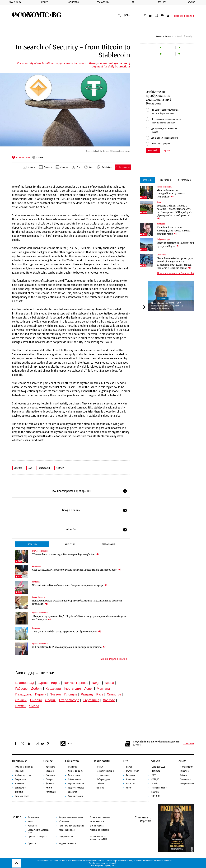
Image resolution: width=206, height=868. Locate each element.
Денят (159, 202)
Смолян (36, 700)
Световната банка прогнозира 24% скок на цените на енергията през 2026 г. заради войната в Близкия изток (175, 263)
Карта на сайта (97, 822)
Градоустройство (76, 788)
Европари (20, 771)
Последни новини (184, 16)
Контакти (32, 826)
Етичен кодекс (97, 826)
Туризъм (19, 792)
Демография (74, 775)
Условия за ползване (99, 830)
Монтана (103, 689)
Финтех (100, 788)
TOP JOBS (156, 796)
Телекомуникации (105, 771)
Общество (74, 2)
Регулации (36, 566)
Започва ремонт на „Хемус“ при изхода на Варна (175, 244)
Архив (167, 151)
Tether (60, 468)
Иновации (51, 775)
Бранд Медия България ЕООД (39, 831)
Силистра (114, 694)
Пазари (49, 779)
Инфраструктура (163, 239)
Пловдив (71, 694)
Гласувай (153, 151)
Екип (30, 822)
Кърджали (53, 689)
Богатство (131, 775)
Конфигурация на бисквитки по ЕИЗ (98, 838)
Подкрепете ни (66, 837)
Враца (109, 683)
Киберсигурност (104, 779)
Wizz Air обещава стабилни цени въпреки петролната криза (70, 585)
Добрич (37, 689)
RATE (154, 775)
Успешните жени (159, 788)
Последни (32, 544)
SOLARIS (155, 792)
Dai (30, 468)
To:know (183, 775)
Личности (131, 779)
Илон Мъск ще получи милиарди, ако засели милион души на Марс (174, 231)
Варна (56, 683)
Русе (100, 694)
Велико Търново (76, 683)
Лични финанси (38, 597)
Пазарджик (23, 694)
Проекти (162, 2)
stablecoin (44, 468)
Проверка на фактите (100, 817)
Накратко (184, 771)
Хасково (109, 700)
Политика (73, 767)
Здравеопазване (76, 784)
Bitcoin (18, 468)
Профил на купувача (38, 837)
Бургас (43, 683)
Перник (41, 694)
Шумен (20, 706)
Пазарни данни (187, 784)
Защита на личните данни (71, 817)
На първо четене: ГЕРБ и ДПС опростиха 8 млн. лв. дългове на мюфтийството (167, 306)
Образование (74, 779)
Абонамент (64, 822)
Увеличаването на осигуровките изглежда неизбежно (66, 554)
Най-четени (69, 544)
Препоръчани (108, 544)
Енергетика (161, 255)
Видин (96, 683)
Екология (73, 792)
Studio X (113, 863)
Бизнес (44, 2)
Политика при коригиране (71, 826)
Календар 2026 (158, 767)
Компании (36, 582)
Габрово (21, 689)
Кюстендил (73, 689)
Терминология (186, 767)
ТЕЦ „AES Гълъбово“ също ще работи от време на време (67, 631)
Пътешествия (133, 771)
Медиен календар (67, 843)
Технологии (103, 2)
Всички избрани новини (113, 659)
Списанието (185, 779)
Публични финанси (40, 551)
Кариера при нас (67, 830)
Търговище (91, 700)
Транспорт (20, 784)
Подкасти (156, 771)
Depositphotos (110, 866)
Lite (132, 2)
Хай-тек (100, 784)
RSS (66, 744)
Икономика (15, 2)
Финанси (50, 784)
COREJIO (155, 779)
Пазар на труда (22, 796)
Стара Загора (69, 700)
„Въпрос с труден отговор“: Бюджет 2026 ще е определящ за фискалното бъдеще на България (80, 618)
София (50, 700)
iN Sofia (155, 784)
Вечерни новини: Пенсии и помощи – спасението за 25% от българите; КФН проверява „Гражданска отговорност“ (175, 212)
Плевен (55, 694)
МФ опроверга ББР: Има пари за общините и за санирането (69, 647)
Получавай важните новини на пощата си (156, 742)
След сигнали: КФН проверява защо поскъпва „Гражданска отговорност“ (77, 570)
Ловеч (89, 689)
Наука (129, 767)
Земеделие (20, 788)
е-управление (103, 775)
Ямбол (34, 706)
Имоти (49, 788)
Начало (159, 36)
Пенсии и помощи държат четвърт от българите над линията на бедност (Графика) (77, 602)
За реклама (33, 817)
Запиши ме (189, 744)
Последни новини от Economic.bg (176, 273)
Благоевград (25, 683)
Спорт (129, 788)
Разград (87, 694)
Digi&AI (100, 767)
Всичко (182, 761)
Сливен (21, 700)
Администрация (76, 796)
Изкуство (131, 784)
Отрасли (50, 771)
